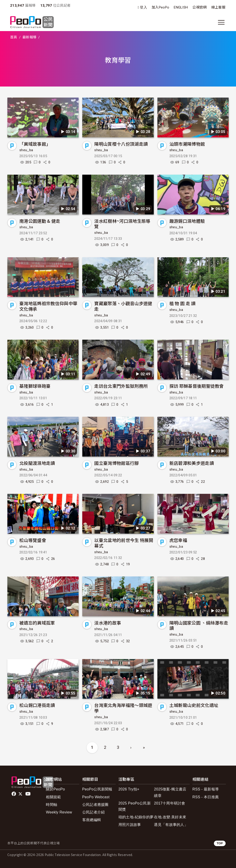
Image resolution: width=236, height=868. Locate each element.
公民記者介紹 (94, 812)
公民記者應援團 (95, 805)
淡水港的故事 (108, 623)
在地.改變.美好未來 (170, 817)
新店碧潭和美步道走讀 (192, 463)
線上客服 (218, 7)
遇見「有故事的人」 (171, 825)
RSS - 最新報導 (206, 789)
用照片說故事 (130, 825)
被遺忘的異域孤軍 (37, 623)
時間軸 (52, 805)
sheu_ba (26, 150)
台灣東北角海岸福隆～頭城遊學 (123, 708)
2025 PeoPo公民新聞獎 (135, 806)
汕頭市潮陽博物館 (187, 144)
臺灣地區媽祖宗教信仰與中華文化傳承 (48, 306)
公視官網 (199, 7)
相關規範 (53, 797)
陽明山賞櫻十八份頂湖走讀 (121, 144)
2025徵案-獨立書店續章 (170, 792)
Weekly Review (59, 812)
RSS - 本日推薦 (206, 797)
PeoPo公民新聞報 (97, 789)
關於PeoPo (55, 789)
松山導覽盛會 (33, 540)
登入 (143, 7)
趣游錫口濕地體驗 (187, 221)
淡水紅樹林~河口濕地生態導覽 (122, 224)
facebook (14, 794)
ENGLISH (181, 7)
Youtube (28, 794)
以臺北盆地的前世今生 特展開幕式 (124, 543)
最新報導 (29, 37)
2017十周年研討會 (170, 803)
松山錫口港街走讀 (37, 705)
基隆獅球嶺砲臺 (35, 386)
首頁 (14, 37)
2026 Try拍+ (129, 789)
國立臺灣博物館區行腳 (117, 463)
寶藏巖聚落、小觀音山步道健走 (123, 306)
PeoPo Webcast (96, 797)
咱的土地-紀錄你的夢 (136, 817)
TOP (220, 843)
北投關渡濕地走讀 (37, 463)
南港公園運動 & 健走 (40, 221)
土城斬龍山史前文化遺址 (194, 705)
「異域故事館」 (35, 144)
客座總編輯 (92, 820)
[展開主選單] (221, 22)
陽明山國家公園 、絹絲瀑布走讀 (199, 625)
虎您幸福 (178, 540)
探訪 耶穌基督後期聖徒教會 (197, 386)
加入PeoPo (160, 7)
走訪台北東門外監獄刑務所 (121, 386)
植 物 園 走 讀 (183, 303)
